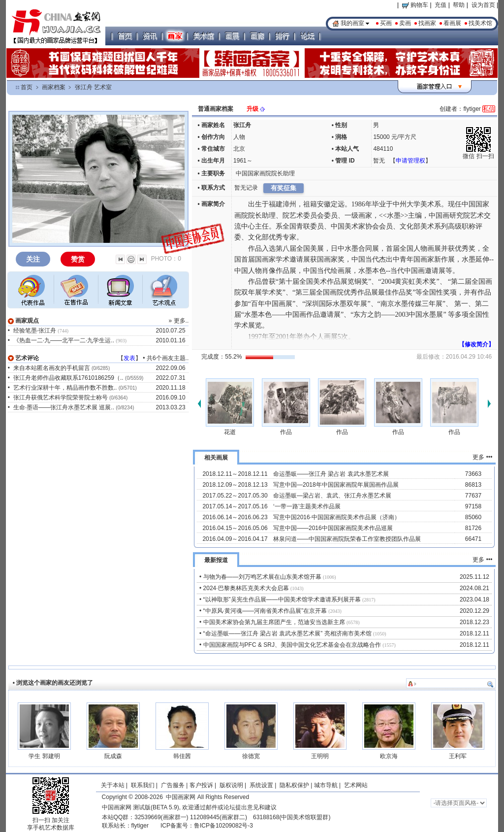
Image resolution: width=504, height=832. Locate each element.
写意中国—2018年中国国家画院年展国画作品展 (336, 485)
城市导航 (326, 785)
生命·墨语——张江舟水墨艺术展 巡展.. (64, 407)
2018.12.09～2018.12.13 (235, 485)
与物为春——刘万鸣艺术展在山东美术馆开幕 (262, 577)
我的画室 (352, 23)
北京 (239, 149)
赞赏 (78, 259)
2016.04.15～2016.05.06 (235, 528)
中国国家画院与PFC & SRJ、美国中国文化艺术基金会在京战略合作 (292, 645)
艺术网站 (355, 785)
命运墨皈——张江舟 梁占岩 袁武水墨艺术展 (331, 474)
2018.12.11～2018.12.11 (235, 474)
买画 (386, 23)
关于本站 (113, 785)
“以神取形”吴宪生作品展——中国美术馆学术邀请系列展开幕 (282, 599)
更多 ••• (482, 457)
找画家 (427, 23)
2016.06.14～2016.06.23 (235, 517)
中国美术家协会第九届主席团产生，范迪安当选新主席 (274, 622)
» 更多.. (179, 321)
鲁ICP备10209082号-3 (223, 826)
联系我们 (143, 785)
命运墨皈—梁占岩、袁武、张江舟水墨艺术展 (332, 496)
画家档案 (54, 87)
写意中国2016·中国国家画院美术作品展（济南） (337, 517)
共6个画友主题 (166, 358)
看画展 (452, 23)
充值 (441, 5)
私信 (489, 109)
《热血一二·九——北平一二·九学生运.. (64, 340)
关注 (33, 259)
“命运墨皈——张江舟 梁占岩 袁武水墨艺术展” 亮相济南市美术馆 (287, 633)
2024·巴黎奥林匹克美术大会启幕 (246, 588)
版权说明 (231, 785)
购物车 (415, 5)
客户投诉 (201, 785)
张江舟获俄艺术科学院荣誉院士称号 (61, 398)
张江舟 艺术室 (93, 87)
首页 (27, 87)
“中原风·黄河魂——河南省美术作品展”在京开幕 (265, 611)
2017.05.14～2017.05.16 (235, 506)
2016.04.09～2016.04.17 (235, 539)
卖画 (405, 23)
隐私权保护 (294, 785)
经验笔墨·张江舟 (35, 331)
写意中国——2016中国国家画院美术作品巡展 (333, 528)
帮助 (459, 5)
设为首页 (483, 5)
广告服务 (173, 785)
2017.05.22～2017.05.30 (235, 496)
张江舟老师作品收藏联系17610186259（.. (68, 378)
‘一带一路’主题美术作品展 (307, 506)
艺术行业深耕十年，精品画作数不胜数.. (65, 388)
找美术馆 (480, 23)
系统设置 (261, 785)
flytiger (140, 826)
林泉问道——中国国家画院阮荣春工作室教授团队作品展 (347, 539)
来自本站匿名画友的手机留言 (52, 368)
